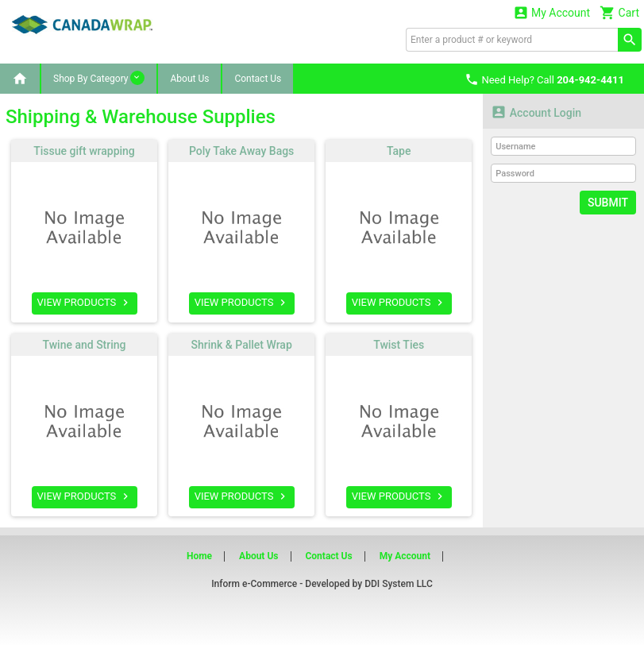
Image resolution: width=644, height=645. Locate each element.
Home (199, 556)
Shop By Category (99, 78)
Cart (619, 12)
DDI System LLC (399, 584)
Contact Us (258, 79)
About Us (189, 79)
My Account (552, 12)
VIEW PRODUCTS (85, 303)
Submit (608, 203)
